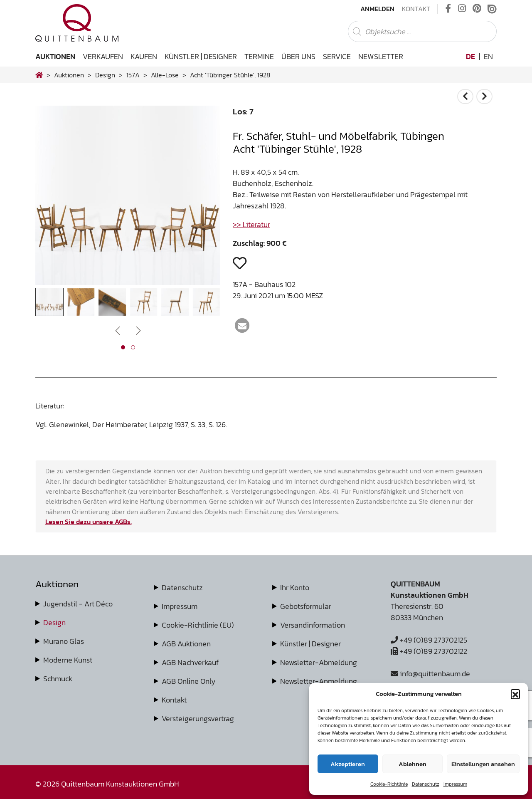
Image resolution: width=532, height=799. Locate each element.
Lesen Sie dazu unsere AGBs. (89, 522)
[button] (515, 694)
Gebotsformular (306, 606)
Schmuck (58, 679)
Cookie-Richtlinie (389, 784)
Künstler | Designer (201, 56)
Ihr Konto (295, 587)
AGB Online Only (189, 681)
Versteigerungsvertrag (198, 719)
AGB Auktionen (186, 644)
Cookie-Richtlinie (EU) (198, 625)
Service (337, 56)
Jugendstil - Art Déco (78, 604)
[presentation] (118, 330)
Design (54, 622)
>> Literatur (251, 224)
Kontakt (416, 9)
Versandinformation (313, 625)
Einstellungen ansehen (483, 764)
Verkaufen (103, 56)
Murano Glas (64, 641)
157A (133, 75)
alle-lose (165, 75)
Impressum (455, 784)
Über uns (298, 56)
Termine (259, 56)
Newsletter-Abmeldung (319, 662)
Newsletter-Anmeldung (319, 681)
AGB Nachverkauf (190, 662)
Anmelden (377, 9)
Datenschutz (426, 784)
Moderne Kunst (68, 660)
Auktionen (55, 56)
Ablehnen (413, 764)
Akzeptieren (348, 764)
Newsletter (381, 56)
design (105, 75)
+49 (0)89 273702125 (429, 640)
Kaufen (144, 56)
